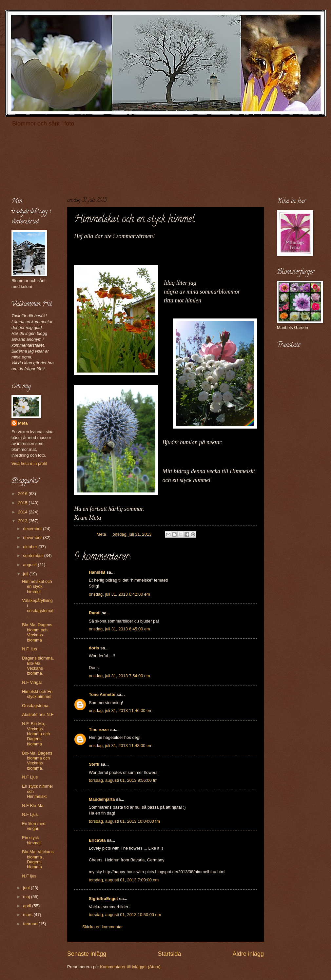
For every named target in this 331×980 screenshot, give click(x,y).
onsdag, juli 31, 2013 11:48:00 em (121, 746)
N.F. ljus (29, 649)
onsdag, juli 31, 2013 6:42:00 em (119, 594)
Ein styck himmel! (32, 840)
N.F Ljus (30, 777)
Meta (23, 423)
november (33, 538)
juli (26, 574)
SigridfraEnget (103, 899)
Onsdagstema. (36, 706)
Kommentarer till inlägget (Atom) (130, 967)
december (33, 529)
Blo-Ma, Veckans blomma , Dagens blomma (38, 859)
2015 (23, 503)
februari (31, 924)
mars (28, 915)
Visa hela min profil (29, 463)
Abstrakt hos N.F (38, 714)
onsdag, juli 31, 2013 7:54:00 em (119, 676)
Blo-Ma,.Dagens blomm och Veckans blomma (37, 632)
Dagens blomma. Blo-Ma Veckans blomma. (38, 666)
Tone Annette (102, 694)
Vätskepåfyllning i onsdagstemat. (38, 608)
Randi (95, 613)
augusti (30, 565)
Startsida (169, 954)
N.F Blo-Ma (33, 806)
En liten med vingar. (34, 826)
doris (94, 648)
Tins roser (99, 730)
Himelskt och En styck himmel (37, 694)
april (28, 906)
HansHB (97, 572)
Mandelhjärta (102, 799)
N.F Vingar (32, 682)
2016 (23, 494)
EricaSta (97, 840)
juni (27, 888)
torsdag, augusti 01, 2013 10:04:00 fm (124, 821)
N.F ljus (29, 876)
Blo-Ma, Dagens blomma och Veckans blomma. (37, 761)
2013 (23, 521)
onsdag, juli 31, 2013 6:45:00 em (119, 629)
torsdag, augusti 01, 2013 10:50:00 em (125, 915)
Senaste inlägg (87, 954)
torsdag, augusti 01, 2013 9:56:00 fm (123, 780)
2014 (23, 512)
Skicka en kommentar (103, 927)
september (33, 556)
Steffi (94, 764)
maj (27, 897)
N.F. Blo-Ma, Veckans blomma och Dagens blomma (36, 734)
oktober (31, 547)
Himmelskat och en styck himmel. (37, 586)
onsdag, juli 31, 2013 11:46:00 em (121, 711)
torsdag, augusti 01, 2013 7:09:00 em (124, 880)
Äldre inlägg (248, 954)
